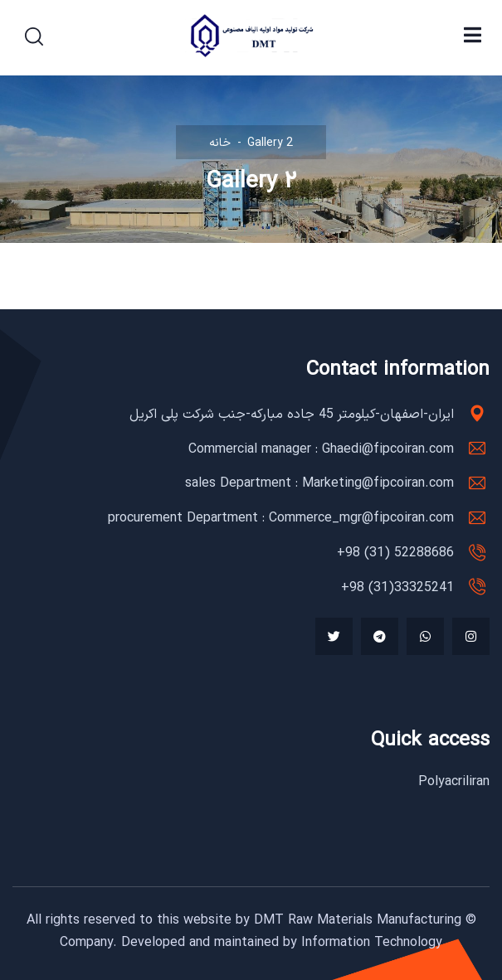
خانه (220, 143)
